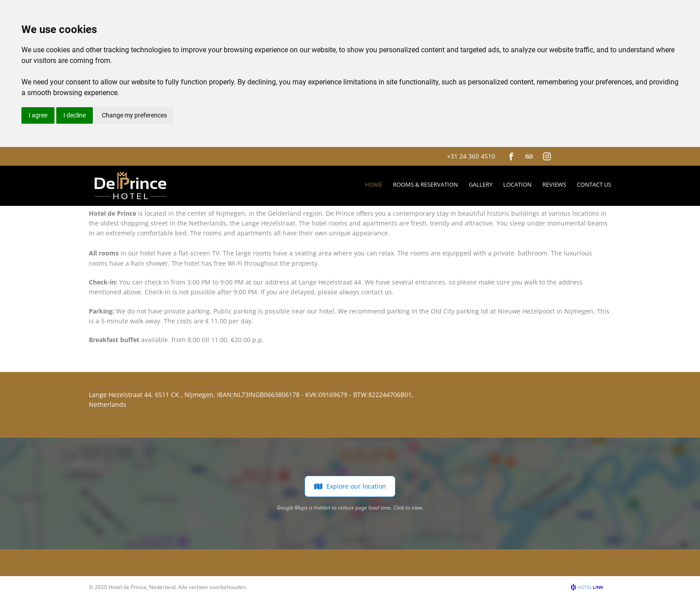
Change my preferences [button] (134, 115)
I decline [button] (75, 115)
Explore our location (350, 486)
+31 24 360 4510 (471, 156)
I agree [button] (38, 115)
